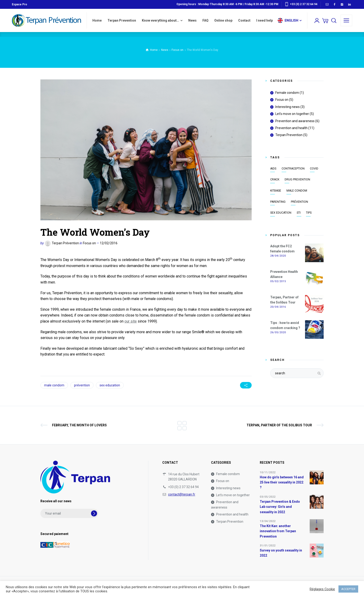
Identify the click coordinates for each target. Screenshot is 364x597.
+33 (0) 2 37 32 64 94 (304, 4)
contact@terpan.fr (182, 494)
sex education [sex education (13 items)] (281, 213)
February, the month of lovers (79, 425)
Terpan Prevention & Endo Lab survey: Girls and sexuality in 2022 (280, 507)
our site (131, 321)
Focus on (89, 243)
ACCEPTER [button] (348, 589)
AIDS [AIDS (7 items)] (273, 169)
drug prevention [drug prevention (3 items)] (297, 179)
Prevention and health (291, 128)
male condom (54, 385)
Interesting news (288, 107)
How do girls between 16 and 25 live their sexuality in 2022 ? (282, 482)
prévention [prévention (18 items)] (299, 202)
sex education (110, 385)
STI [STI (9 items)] (299, 213)
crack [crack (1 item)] (275, 179)
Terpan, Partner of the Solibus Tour (279, 425)
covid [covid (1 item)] (314, 169)
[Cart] (325, 20)
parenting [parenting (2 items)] (278, 202)
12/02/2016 (109, 243)
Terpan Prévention (65, 243)
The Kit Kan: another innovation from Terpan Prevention (278, 531)
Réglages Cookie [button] (322, 589)
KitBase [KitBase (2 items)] (276, 191)
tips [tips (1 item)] (309, 213)
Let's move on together (292, 114)
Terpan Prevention (289, 135)
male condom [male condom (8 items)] (297, 191)
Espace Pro (19, 4)
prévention (82, 385)
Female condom (287, 93)
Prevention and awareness (295, 121)
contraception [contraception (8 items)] (293, 169)
